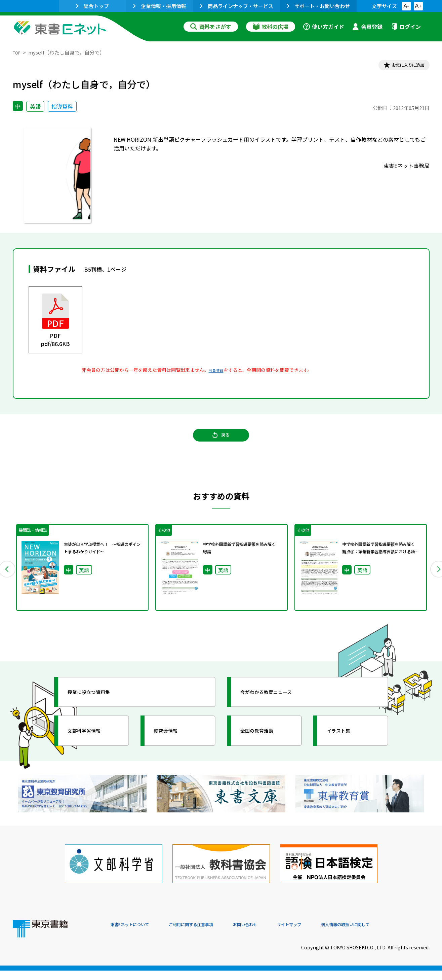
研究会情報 (173, 747)
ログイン (406, 27)
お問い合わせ (277, 934)
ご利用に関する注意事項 (211, 934)
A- (406, 6)
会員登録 (367, 27)
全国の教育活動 (266, 747)
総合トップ (92, 6)
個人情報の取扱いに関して (397, 934)
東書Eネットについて (136, 934)
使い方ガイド (324, 27)
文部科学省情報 (93, 747)
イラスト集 (346, 747)
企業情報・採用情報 (160, 6)
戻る (221, 445)
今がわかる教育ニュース (277, 709)
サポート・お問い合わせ (318, 6)
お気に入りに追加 (400, 67)
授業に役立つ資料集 (99, 709)
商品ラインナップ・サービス (237, 6)
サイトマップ (329, 934)
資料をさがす (211, 27)
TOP (18, 52)
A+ (418, 6)
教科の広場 (271, 27)
